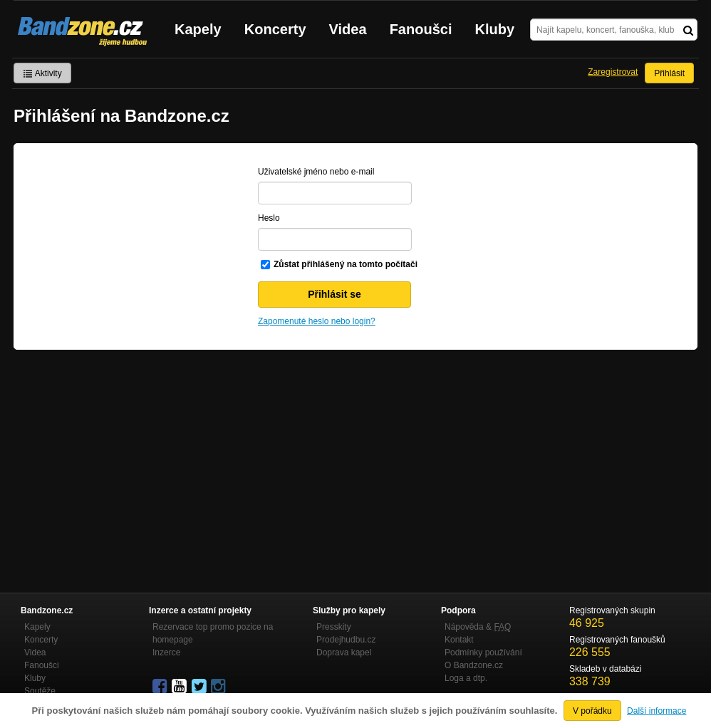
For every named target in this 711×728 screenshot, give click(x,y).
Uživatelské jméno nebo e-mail (316, 172)
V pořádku (592, 711)
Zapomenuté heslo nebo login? (317, 321)
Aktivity (42, 73)
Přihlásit (669, 73)
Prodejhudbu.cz (346, 640)
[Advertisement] (355, 457)
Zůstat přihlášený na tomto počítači (346, 264)
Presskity (334, 627)
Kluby (495, 29)
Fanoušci (421, 29)
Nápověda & (478, 627)
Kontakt (459, 640)
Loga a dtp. (466, 678)
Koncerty (275, 29)
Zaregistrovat (613, 72)
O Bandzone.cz (474, 665)
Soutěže (40, 691)
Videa (348, 29)
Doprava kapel (344, 652)
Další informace (656, 711)
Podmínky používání (483, 652)
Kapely (198, 29)
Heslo (269, 218)
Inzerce (166, 652)
